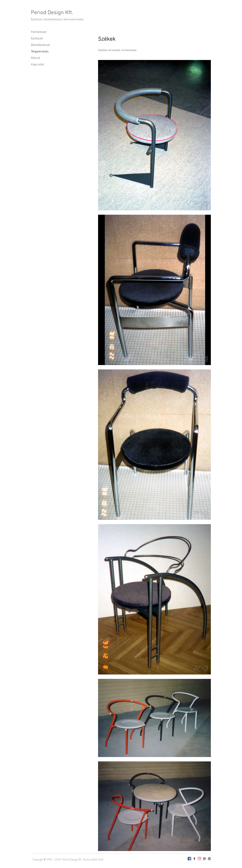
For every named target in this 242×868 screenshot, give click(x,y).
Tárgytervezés (40, 52)
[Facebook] (189, 859)
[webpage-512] (209, 859)
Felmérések (39, 32)
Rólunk (36, 58)
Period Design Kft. (52, 13)
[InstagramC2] (204, 859)
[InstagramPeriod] (199, 859)
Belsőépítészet (41, 45)
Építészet (37, 39)
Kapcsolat (37, 65)
